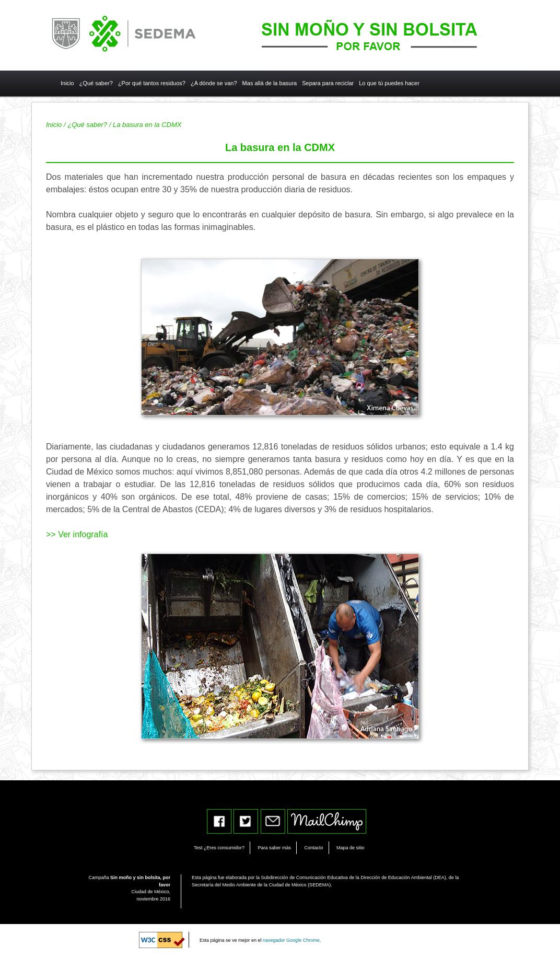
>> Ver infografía (77, 534)
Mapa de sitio (351, 848)
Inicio (54, 125)
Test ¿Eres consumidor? (219, 848)
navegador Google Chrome (291, 940)
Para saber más (275, 848)
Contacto (313, 848)
